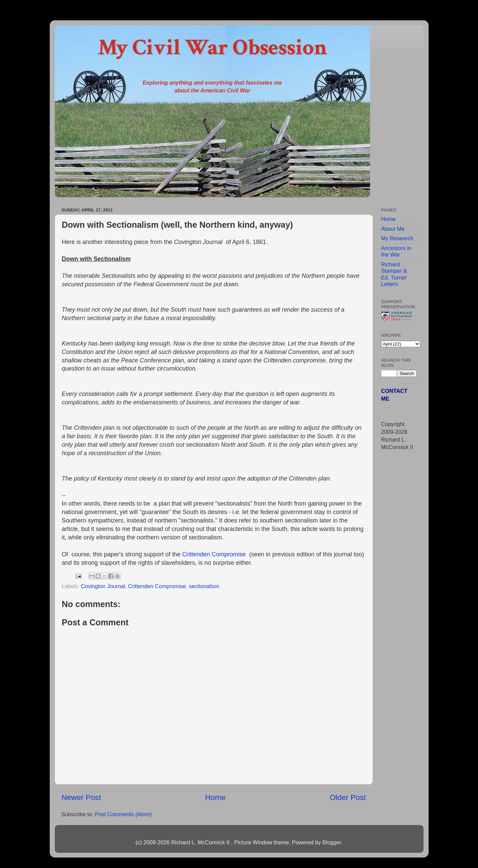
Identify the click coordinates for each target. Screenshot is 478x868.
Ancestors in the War (396, 251)
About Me (393, 229)
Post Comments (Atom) (123, 814)
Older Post (348, 797)
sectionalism (204, 586)
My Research (397, 238)
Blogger (332, 842)
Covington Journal (103, 586)
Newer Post (81, 797)
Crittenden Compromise (214, 554)
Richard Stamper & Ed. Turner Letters (394, 274)
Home (215, 797)
